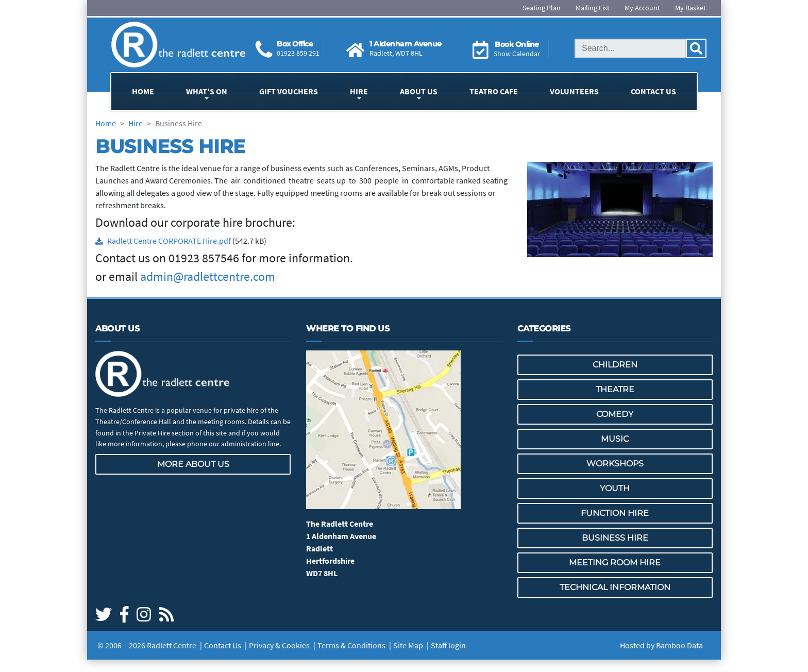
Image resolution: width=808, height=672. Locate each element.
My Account (642, 8)
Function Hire (615, 513)
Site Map (408, 645)
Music (615, 439)
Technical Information (615, 587)
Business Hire (615, 538)
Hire (359, 91)
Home (143, 91)
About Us (419, 91)
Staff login (448, 645)
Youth (615, 488)
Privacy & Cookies (279, 645)
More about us (193, 464)
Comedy (615, 414)
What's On (207, 91)
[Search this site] (630, 48)
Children (615, 365)
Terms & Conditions (351, 645)
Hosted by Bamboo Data (661, 645)
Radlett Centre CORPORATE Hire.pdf (169, 241)
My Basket (691, 8)
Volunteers (574, 91)
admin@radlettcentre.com (208, 276)
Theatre (615, 389)
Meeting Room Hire (615, 562)
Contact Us (653, 91)
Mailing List (593, 8)
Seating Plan (542, 8)
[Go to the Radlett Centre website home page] (178, 45)
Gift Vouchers (289, 91)
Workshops (615, 464)
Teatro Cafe (494, 91)
